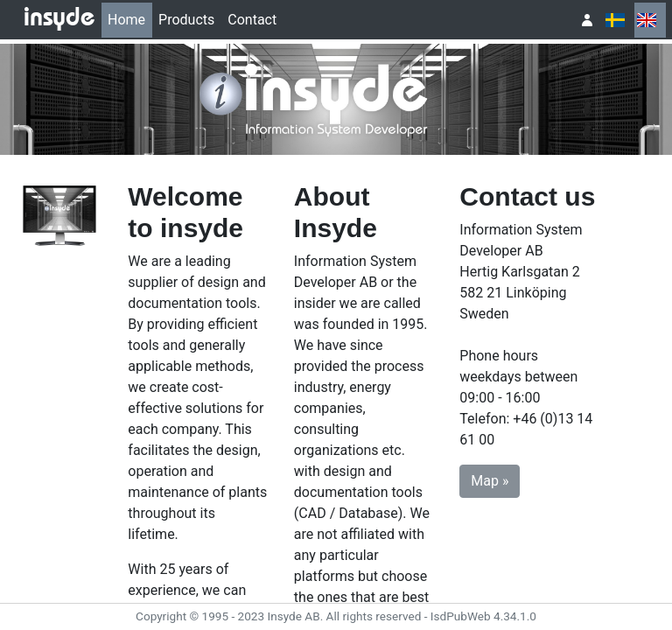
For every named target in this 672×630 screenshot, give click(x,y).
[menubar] (192, 20)
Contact (252, 20)
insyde (59, 19)
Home (126, 20)
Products (186, 20)
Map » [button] (490, 481)
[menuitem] (127, 20)
